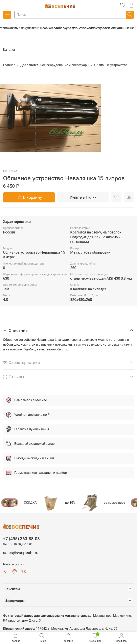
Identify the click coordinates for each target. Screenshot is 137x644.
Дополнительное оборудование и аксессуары (55, 65)
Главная (9, 65)
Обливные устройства (111, 65)
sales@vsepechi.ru (21, 553)
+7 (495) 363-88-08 (21, 539)
